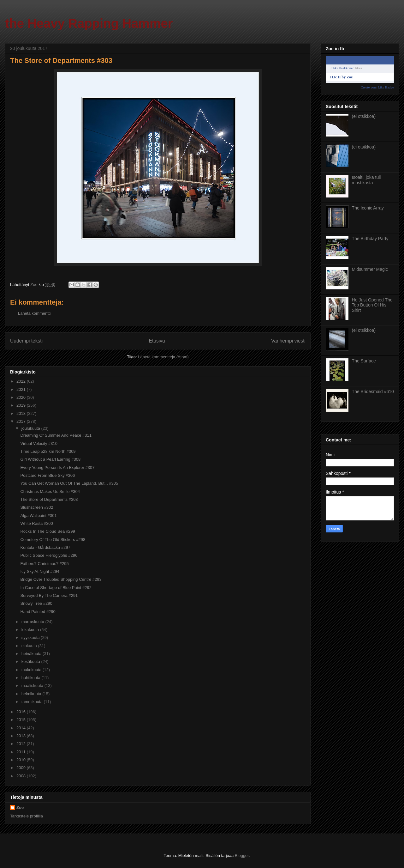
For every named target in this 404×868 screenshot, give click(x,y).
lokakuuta (31, 630)
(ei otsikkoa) (364, 116)
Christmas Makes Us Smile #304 (50, 492)
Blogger (242, 856)
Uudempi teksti (26, 341)
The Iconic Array (368, 208)
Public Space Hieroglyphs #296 (49, 555)
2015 (22, 720)
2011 (22, 752)
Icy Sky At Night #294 (40, 571)
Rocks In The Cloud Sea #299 (48, 531)
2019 (22, 405)
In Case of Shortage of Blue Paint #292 (56, 588)
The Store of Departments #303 (49, 499)
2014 (22, 728)
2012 (22, 744)
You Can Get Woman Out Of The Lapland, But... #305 (69, 483)
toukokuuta (32, 670)
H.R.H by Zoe (341, 77)
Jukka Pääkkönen (342, 68)
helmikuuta (32, 694)
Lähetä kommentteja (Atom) (163, 357)
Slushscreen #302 (37, 507)
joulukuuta (31, 428)
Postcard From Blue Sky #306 (48, 475)
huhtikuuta (32, 678)
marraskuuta (33, 622)
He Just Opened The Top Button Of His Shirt (372, 305)
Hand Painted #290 (38, 612)
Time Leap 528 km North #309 (48, 451)
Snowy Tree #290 (36, 603)
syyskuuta (31, 637)
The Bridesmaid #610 (373, 392)
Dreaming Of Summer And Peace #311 (56, 435)
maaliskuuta (33, 686)
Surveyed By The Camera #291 (49, 595)
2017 (22, 421)
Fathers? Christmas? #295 (44, 564)
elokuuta (30, 646)
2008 (22, 776)
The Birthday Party (370, 239)
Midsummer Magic (370, 269)
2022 (22, 381)
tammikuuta (33, 702)
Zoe (20, 807)
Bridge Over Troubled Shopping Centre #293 (61, 579)
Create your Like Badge (377, 87)
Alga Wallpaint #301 (38, 516)
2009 (22, 768)
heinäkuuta (32, 654)
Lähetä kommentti (34, 313)
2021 (22, 389)
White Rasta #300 (36, 523)
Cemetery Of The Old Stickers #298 (53, 540)
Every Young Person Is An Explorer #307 (57, 467)
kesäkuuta (31, 662)
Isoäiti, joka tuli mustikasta (366, 180)
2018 (22, 413)
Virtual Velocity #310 (39, 443)
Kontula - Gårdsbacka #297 (45, 547)
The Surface (364, 361)
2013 (22, 736)
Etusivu (157, 341)
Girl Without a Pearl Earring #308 (50, 459)
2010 (22, 760)
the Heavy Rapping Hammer (89, 23)
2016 (22, 712)
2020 (22, 397)
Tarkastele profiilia (27, 816)
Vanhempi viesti (288, 341)
